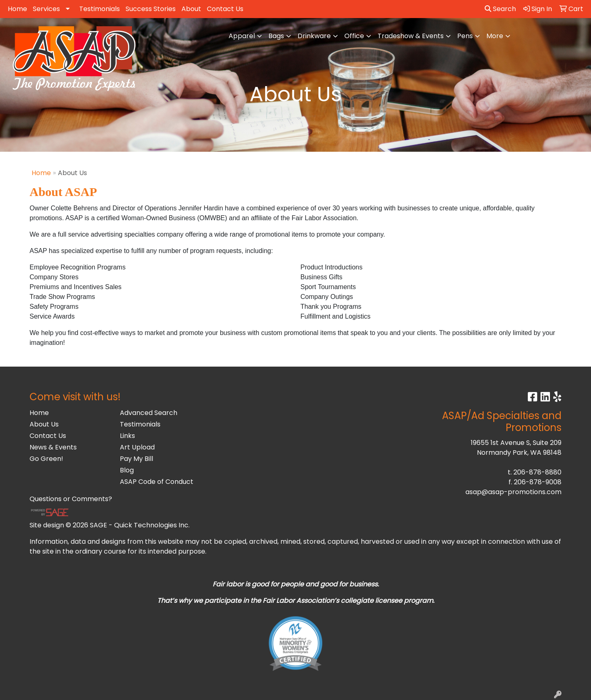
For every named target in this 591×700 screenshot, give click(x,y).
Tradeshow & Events (411, 36)
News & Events (53, 447)
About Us (44, 424)
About (191, 9)
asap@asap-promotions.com (513, 492)
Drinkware (314, 36)
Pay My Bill (136, 459)
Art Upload (137, 447)
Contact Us (225, 9)
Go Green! (46, 459)
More (495, 36)
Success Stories (151, 9)
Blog (127, 470)
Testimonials (100, 9)
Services (46, 9)
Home (17, 9)
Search (500, 9)
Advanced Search (149, 413)
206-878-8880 (537, 472)
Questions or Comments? (71, 499)
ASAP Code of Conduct (157, 482)
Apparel (242, 36)
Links (127, 436)
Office (354, 36)
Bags (276, 36)
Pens (465, 36)
